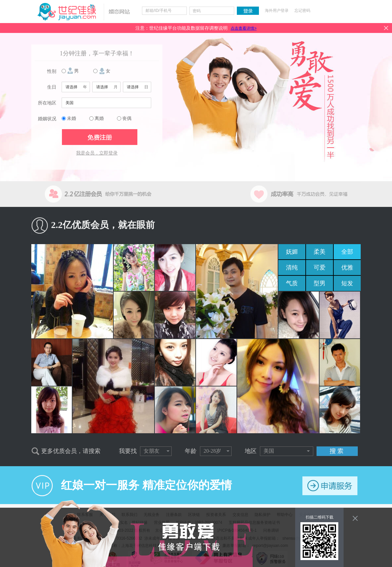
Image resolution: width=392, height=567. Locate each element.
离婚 (99, 118)
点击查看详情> (244, 28)
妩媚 (292, 252)
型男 (320, 283)
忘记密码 (302, 11)
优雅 (347, 268)
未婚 (71, 118)
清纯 (292, 268)
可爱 (320, 268)
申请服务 (330, 486)
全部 (347, 252)
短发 (347, 283)
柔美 (320, 252)
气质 (292, 283)
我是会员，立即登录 (97, 153)
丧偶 (127, 118)
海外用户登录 (277, 11)
